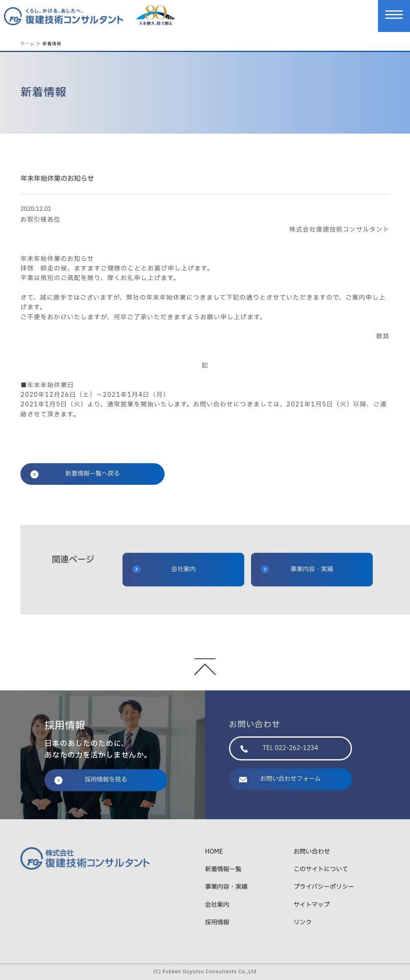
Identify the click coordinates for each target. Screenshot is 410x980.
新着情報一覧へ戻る (75, 474)
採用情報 (217, 923)
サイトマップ (312, 905)
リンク (303, 923)
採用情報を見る (91, 780)
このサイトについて (321, 869)
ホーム (28, 43)
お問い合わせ (312, 852)
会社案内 (164, 569)
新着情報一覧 (223, 869)
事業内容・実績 (297, 569)
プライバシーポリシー (324, 887)
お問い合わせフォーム (280, 779)
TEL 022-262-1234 (279, 748)
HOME (214, 852)
